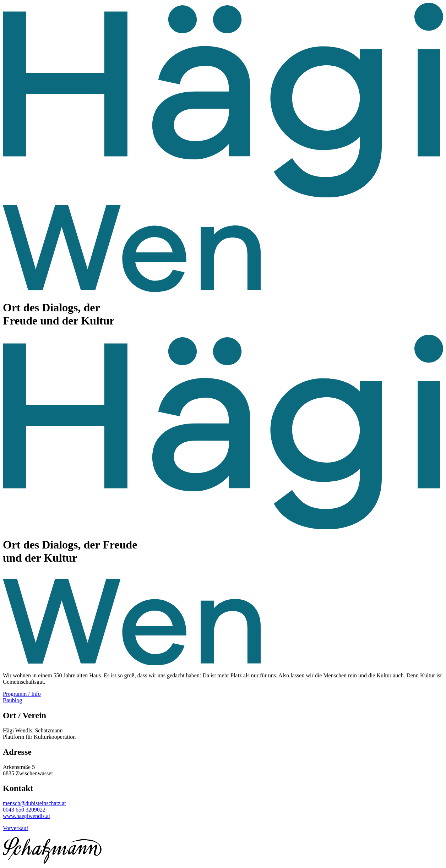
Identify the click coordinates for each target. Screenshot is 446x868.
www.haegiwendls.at (26, 816)
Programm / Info (22, 694)
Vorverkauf (16, 828)
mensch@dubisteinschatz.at (34, 803)
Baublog (12, 700)
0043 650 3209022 (24, 810)
